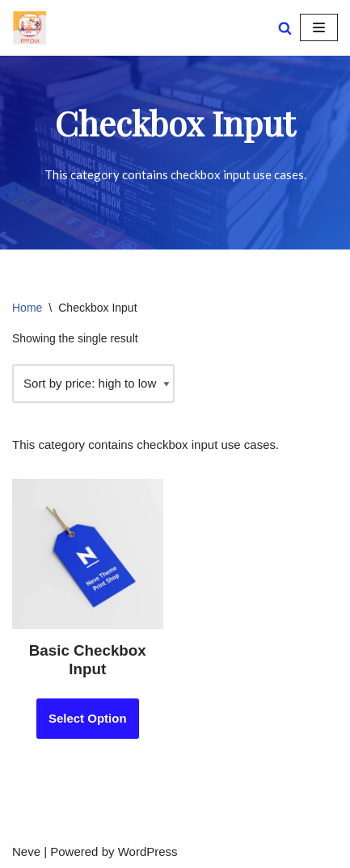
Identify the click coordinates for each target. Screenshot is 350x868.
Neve (26, 851)
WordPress (148, 851)
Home (27, 308)
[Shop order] (93, 384)
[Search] (285, 28)
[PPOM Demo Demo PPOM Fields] (30, 28)
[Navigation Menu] (319, 27)
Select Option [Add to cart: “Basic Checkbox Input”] (88, 718)
